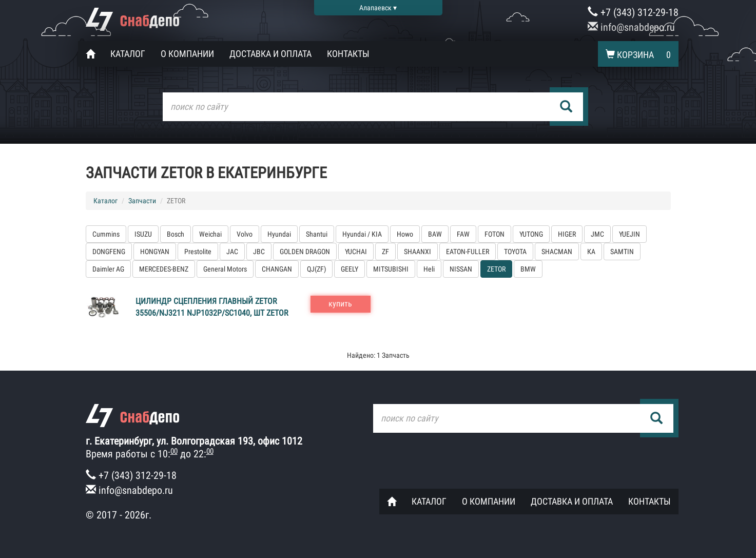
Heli (429, 269)
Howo (405, 234)
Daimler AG (108, 269)
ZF (385, 252)
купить (340, 304)
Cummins (106, 234)
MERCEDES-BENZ (164, 269)
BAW (435, 234)
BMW (528, 269)
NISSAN (461, 269)
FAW (463, 234)
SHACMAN (557, 252)
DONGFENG (109, 252)
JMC (597, 234)
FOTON (495, 234)
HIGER (567, 234)
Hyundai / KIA (362, 234)
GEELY (350, 269)
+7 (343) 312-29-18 (633, 12)
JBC (259, 252)
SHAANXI (418, 252)
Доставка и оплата (270, 54)
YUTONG (531, 234)
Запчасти (142, 201)
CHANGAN (277, 269)
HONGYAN (155, 252)
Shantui (317, 234)
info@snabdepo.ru (631, 27)
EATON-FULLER (468, 252)
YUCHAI (356, 252)
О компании (187, 54)
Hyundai (279, 234)
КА (591, 252)
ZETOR (496, 269)
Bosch (176, 234)
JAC (232, 252)
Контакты (348, 54)
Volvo (245, 234)
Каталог (128, 54)
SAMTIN (622, 252)
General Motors (225, 269)
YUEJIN (629, 234)
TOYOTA (515, 252)
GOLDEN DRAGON (305, 252)
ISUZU (143, 234)
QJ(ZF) (316, 269)
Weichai (210, 234)
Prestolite (198, 252)
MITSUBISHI (391, 269)
